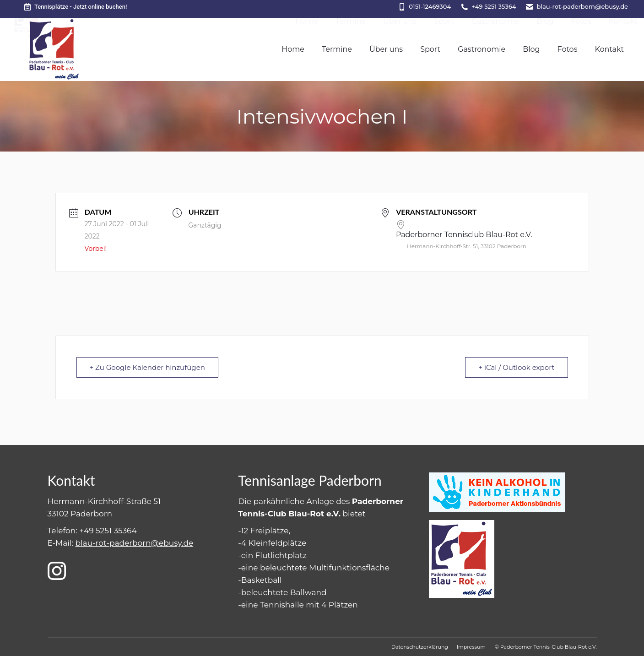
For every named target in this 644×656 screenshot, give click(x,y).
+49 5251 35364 (494, 6)
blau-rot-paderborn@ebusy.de (582, 6)
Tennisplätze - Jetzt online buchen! (75, 7)
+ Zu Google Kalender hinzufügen (147, 367)
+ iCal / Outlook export (516, 367)
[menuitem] (293, 49)
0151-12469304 (430, 6)
